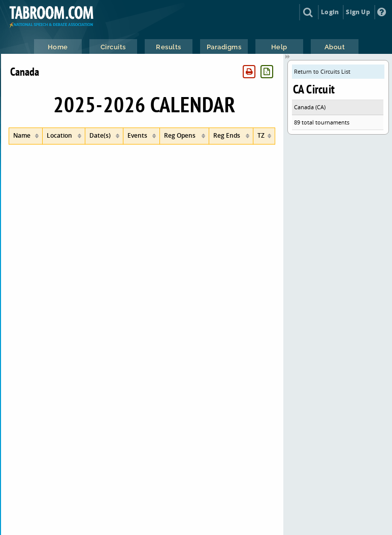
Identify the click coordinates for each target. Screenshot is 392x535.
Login (330, 12)
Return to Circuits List (322, 71)
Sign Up (358, 12)
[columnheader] (26, 136)
